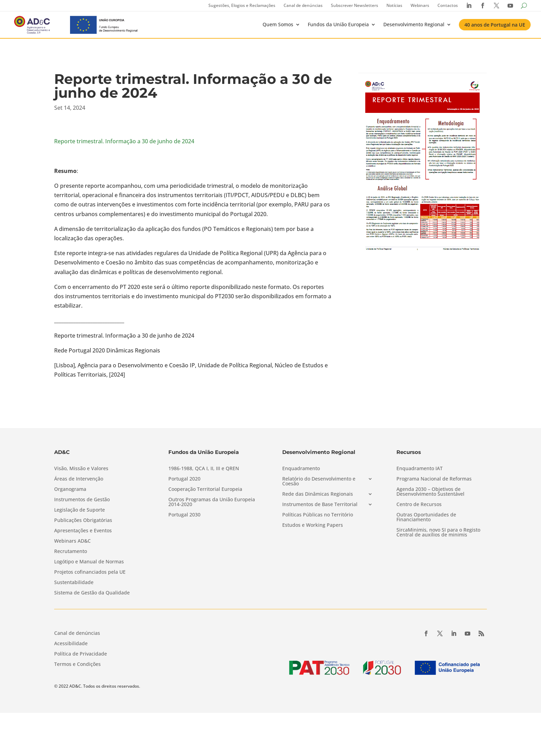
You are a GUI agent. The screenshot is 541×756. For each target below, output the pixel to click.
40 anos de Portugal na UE (495, 25)
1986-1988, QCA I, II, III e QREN (204, 469)
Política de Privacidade (81, 654)
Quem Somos (278, 24)
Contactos (448, 5)
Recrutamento (71, 552)
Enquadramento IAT (420, 469)
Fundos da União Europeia (338, 24)
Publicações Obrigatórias (83, 521)
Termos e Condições (77, 665)
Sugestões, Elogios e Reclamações (242, 5)
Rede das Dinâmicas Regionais (318, 494)
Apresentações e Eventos (83, 531)
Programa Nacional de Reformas (434, 479)
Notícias (394, 5)
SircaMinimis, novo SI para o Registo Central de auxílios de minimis (438, 533)
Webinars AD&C (72, 541)
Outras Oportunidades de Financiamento (426, 517)
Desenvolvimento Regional (414, 24)
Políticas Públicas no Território (318, 515)
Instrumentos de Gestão (82, 500)
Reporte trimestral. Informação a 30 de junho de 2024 (124, 141)
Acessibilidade (71, 644)
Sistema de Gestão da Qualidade (92, 593)
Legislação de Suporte (80, 510)
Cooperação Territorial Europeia (205, 490)
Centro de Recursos (419, 505)
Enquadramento (301, 469)
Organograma (70, 490)
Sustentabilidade (74, 583)
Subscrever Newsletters (355, 5)
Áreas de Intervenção (79, 479)
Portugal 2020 (184, 479)
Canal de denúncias (303, 5)
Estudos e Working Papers (313, 525)
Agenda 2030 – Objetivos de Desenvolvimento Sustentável (430, 492)
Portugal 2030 (184, 515)
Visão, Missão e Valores (81, 469)
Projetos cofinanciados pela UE (90, 572)
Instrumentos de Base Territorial (320, 505)
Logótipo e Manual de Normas (89, 562)
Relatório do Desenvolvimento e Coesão (319, 482)
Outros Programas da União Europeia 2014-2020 (212, 502)
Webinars (420, 5)
